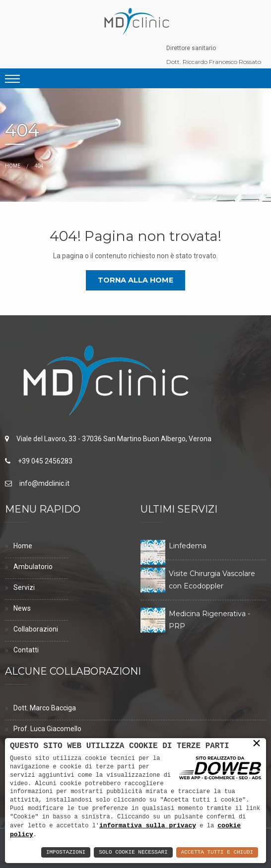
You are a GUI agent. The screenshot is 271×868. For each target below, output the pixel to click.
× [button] (257, 744)
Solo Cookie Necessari (133, 852)
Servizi (24, 587)
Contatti (26, 650)
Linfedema (188, 546)
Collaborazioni (36, 629)
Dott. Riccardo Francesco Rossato (214, 62)
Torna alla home (135, 280)
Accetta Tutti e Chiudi (217, 852)
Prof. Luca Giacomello (47, 729)
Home (13, 166)
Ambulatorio (33, 567)
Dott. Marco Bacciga (45, 708)
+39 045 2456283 (45, 461)
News (22, 608)
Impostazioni (66, 852)
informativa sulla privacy (148, 825)
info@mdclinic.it (44, 483)
